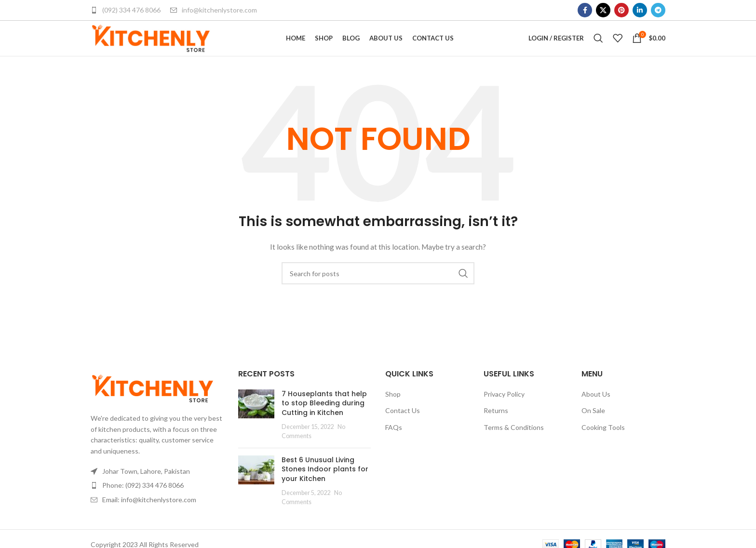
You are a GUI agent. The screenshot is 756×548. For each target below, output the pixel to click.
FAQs (394, 442)
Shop (393, 409)
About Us (596, 409)
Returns (496, 425)
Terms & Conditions (514, 442)
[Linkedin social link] (640, 10)
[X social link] (603, 10)
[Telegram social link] (658, 10)
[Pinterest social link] (621, 10)
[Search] (598, 46)
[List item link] (157, 500)
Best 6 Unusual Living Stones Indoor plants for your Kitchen (325, 484)
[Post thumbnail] (256, 430)
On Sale (593, 425)
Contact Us (403, 425)
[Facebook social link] (585, 10)
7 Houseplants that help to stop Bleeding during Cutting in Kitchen (324, 418)
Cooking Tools (603, 442)
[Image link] (153, 403)
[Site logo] (151, 45)
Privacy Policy (504, 409)
